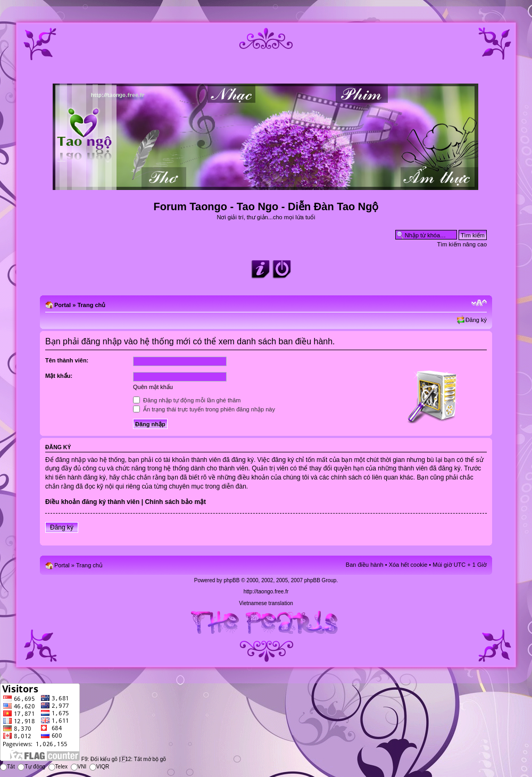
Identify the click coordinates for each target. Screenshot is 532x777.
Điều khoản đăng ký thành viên (92, 502)
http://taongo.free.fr (266, 592)
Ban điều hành (365, 565)
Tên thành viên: (67, 360)
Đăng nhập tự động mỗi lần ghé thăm (187, 400)
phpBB (231, 580)
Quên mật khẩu (153, 387)
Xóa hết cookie (408, 565)
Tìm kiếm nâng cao (462, 244)
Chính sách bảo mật (175, 502)
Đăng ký (476, 320)
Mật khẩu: (59, 376)
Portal (63, 305)
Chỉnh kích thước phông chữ (479, 303)
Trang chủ (91, 305)
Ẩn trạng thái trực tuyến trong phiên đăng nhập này (204, 409)
